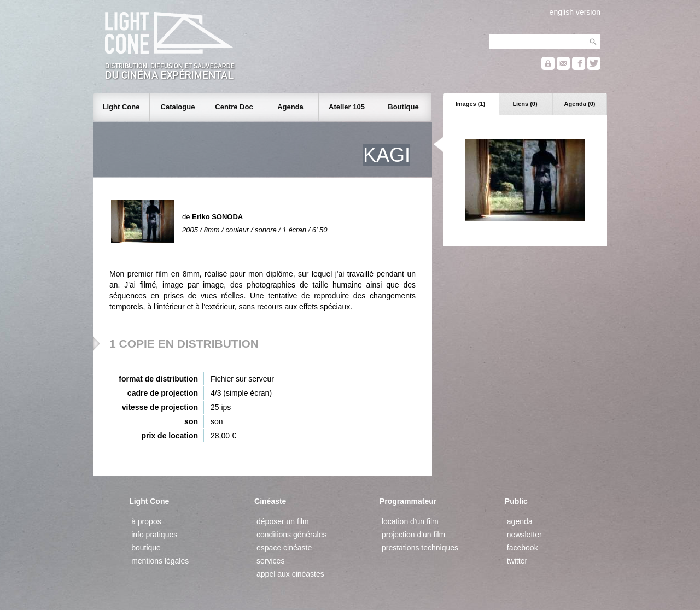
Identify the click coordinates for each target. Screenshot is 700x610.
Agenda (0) (580, 104)
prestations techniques (420, 548)
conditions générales (291, 535)
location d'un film (410, 521)
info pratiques (154, 535)
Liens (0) (525, 104)
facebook (523, 548)
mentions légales (160, 561)
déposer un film (283, 521)
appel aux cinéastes (290, 574)
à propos (146, 521)
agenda (520, 521)
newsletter (524, 535)
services (270, 561)
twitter (517, 561)
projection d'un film (413, 535)
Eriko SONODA (217, 217)
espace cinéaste (284, 548)
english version (575, 12)
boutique (146, 548)
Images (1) (470, 104)
